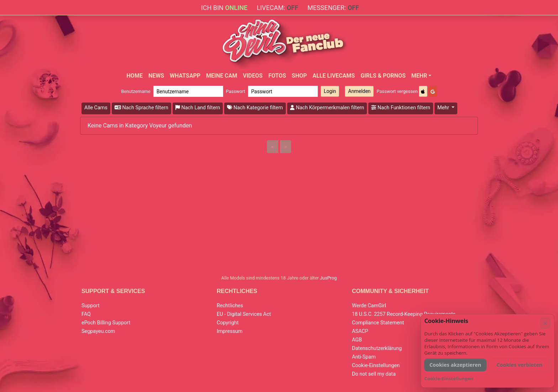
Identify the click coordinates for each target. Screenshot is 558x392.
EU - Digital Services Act (244, 314)
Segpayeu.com (98, 331)
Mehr (419, 76)
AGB (357, 340)
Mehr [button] (444, 108)
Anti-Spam (364, 357)
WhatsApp (185, 76)
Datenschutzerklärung (377, 348)
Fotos (277, 76)
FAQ (86, 314)
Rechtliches (230, 306)
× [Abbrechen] (545, 323)
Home (135, 76)
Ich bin (224, 8)
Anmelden (359, 91)
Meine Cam (222, 76)
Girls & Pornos (383, 76)
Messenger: (333, 8)
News (156, 76)
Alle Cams (96, 108)
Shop (299, 76)
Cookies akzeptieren (456, 365)
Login (330, 91)
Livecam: (277, 8)
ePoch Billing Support (106, 323)
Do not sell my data (374, 374)
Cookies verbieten (519, 365)
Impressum (230, 331)
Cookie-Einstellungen (376, 365)
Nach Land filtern (198, 108)
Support (91, 306)
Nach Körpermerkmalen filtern (327, 108)
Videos (252, 76)
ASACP (360, 331)
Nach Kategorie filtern (255, 108)
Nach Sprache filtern (141, 108)
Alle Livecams (334, 76)
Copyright (228, 323)
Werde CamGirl (369, 306)
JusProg (328, 278)
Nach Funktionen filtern (401, 108)
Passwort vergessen (397, 91)
